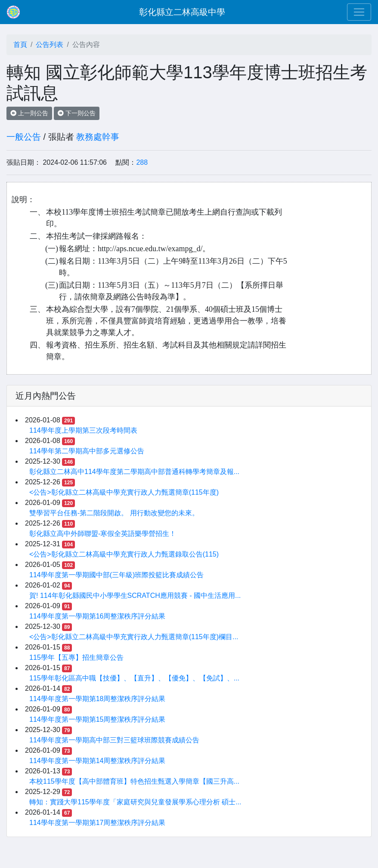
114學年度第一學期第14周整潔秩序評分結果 (98, 761)
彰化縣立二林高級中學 (182, 12)
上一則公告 (29, 113)
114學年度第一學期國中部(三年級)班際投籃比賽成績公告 (116, 575)
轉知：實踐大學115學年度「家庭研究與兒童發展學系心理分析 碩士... (135, 802)
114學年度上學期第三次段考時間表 (83, 430)
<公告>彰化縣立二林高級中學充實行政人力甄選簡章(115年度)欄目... (134, 637)
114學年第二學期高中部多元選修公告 (87, 451)
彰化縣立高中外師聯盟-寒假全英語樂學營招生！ (103, 534)
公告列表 (50, 45)
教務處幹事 (98, 137)
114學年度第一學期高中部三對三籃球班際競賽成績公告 (114, 740)
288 (142, 162)
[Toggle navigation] (359, 12)
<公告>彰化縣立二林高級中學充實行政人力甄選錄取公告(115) (124, 554)
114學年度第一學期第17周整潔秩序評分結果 (98, 823)
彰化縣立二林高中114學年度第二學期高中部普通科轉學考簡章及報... (134, 472)
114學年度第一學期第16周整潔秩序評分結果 (98, 616)
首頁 (20, 45)
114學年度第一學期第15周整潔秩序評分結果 (98, 719)
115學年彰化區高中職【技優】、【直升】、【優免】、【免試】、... (134, 678)
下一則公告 (77, 113)
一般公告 (24, 137)
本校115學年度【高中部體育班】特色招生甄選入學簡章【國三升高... (134, 781)
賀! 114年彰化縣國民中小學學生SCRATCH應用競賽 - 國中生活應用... (135, 596)
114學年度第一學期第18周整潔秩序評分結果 (98, 699)
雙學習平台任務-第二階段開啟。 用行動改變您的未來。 (114, 513)
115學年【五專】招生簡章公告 (76, 657)
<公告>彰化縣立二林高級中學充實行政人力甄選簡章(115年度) (124, 492)
